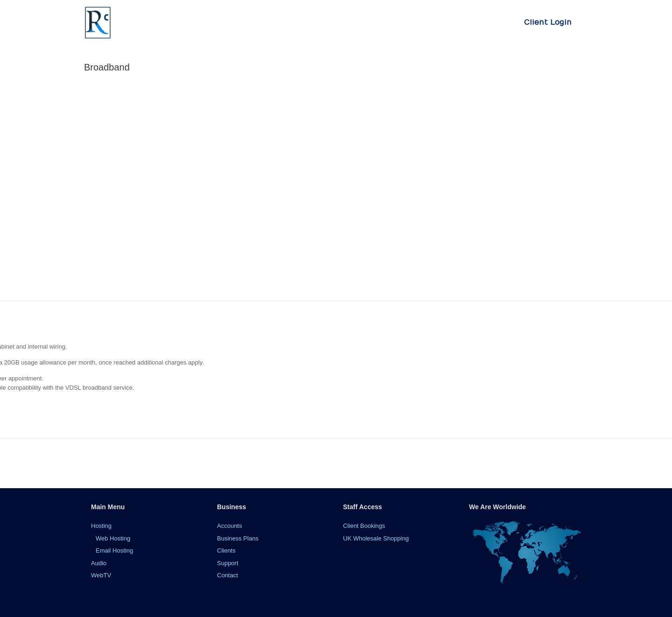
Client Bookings (364, 526)
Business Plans (238, 538)
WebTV (101, 575)
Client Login (548, 22)
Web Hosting (113, 538)
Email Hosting (114, 550)
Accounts (229, 526)
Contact (227, 575)
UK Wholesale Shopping (376, 538)
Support (228, 563)
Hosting (101, 526)
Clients (226, 550)
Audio (99, 563)
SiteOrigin (329, 599)
